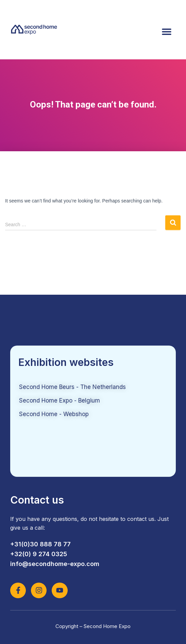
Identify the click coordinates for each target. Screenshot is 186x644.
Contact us (37, 500)
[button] (166, 31)
